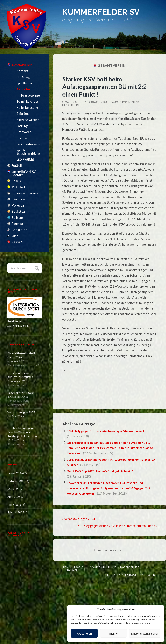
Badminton (19, 230)
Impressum (70, 569)
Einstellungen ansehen (145, 633)
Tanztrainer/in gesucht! (22, 393)
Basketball (19, 211)
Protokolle (24, 132)
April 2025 (14, 497)
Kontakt (22, 71)
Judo (15, 236)
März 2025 (14, 505)
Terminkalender (27, 101)
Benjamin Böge (126, 574)
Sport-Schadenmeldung (28, 152)
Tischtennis (20, 199)
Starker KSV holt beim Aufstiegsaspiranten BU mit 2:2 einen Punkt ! (106, 86)
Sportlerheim (25, 83)
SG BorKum (32, 365)
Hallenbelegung (27, 108)
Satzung (22, 126)
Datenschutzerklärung (128, 620)
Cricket (17, 242)
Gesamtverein (22, 65)
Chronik (22, 138)
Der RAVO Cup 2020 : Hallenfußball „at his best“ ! (102, 471)
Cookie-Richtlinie (100, 620)
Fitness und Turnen (25, 193)
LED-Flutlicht (25, 159)
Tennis (16, 181)
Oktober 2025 (16, 481)
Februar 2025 (16, 512)
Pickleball (18, 187)
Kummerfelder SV (107, 13)
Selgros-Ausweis (28, 144)
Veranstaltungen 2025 (21, 412)
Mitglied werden (28, 120)
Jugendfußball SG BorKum (24, 173)
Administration (74, 567)
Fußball (17, 166)
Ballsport (18, 218)
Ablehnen (113, 633)
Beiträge (23, 114)
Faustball (18, 224)
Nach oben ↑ (148, 574)
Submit (36, 268)
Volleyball (19, 205)
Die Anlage (24, 77)
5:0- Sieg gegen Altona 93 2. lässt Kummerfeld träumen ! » (117, 525)
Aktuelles (23, 89)
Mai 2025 (13, 489)
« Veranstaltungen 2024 (79, 519)
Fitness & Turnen (18, 401)
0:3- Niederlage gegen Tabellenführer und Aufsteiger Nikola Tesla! (23, 432)
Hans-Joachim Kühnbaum (101, 102)
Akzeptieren (84, 633)
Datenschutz (130, 567)
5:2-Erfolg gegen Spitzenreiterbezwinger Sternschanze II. (109, 431)
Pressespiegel (31, 95)
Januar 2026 (15, 473)
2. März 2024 (71, 102)
